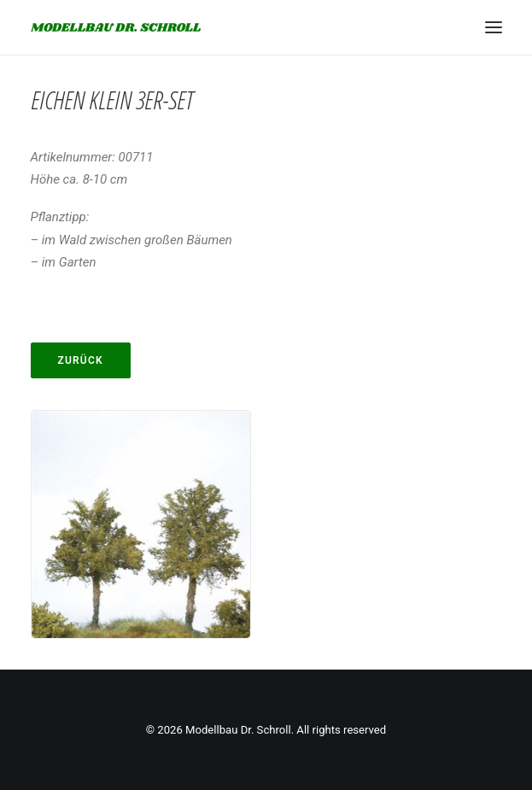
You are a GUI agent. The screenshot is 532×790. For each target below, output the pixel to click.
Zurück (81, 360)
